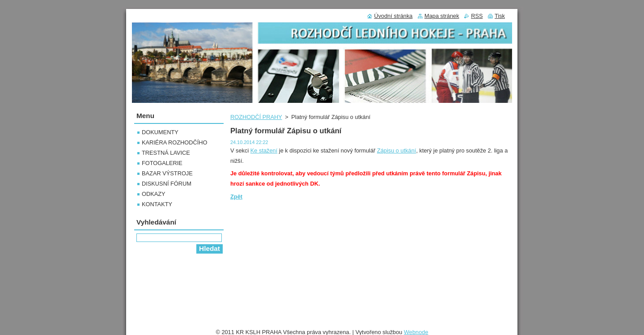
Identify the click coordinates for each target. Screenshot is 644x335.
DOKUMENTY (160, 132)
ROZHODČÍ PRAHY (256, 117)
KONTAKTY (157, 204)
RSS (477, 16)
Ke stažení (264, 151)
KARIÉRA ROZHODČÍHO (174, 142)
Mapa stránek (442, 16)
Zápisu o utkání (397, 151)
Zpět (236, 197)
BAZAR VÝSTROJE (167, 173)
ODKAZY (154, 194)
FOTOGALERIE (162, 163)
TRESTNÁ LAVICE (166, 153)
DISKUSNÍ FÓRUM (167, 184)
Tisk (500, 16)
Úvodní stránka (393, 16)
